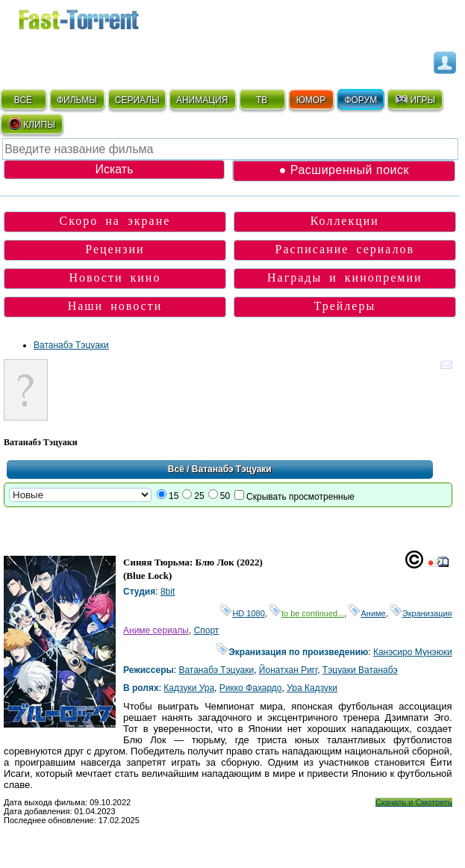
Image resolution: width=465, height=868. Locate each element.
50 (225, 496)
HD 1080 (242, 613)
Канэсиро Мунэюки (413, 652)
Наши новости (115, 306)
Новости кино (115, 278)
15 (174, 496)
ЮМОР (311, 100)
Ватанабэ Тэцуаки (71, 345)
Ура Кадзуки (312, 688)
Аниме (367, 613)
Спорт (207, 630)
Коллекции (345, 221)
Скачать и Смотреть (414, 802)
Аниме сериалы (156, 630)
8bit (168, 592)
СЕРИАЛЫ (137, 100)
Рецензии (115, 249)
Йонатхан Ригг (288, 670)
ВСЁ (23, 100)
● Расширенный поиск (344, 170)
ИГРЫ (415, 99)
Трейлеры (345, 306)
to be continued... (307, 613)
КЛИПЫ (31, 124)
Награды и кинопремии (345, 278)
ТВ (262, 100)
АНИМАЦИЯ (202, 100)
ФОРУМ (361, 100)
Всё (176, 469)
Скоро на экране (115, 221)
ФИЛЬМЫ (77, 100)
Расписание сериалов (345, 249)
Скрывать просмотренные (300, 497)
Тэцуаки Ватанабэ (360, 670)
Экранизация (421, 613)
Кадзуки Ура (189, 688)
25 (199, 496)
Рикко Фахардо (251, 688)
